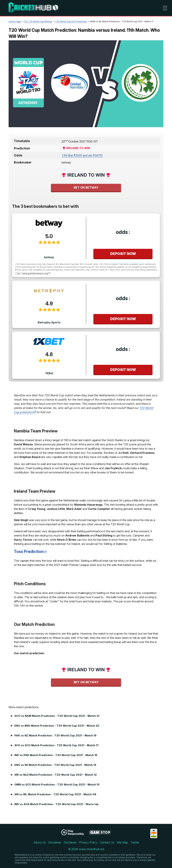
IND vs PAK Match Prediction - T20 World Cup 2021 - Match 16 (56, 755)
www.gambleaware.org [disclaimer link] (35, 273)
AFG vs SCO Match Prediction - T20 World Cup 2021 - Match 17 (57, 745)
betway (49, 257)
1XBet (49, 373)
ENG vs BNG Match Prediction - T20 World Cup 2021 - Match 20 (57, 726)
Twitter (135, 842)
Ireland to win (78, 148)
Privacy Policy (88, 842)
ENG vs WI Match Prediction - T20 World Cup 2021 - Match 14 (55, 765)
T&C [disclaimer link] (18, 273)
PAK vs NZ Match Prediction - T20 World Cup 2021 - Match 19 (55, 735)
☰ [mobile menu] (165, 8)
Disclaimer (55, 842)
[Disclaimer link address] (100, 834)
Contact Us (107, 842)
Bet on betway (86, 187)
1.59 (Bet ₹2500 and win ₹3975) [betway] (82, 155)
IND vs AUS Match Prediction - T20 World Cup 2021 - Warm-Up (56, 804)
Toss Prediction (29, 552)
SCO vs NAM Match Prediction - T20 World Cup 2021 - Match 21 (57, 716)
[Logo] (33, 8)
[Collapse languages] (154, 830)
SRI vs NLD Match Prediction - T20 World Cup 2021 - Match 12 (56, 775)
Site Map (122, 842)
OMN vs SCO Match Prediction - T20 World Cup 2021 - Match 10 (57, 785)
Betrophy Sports (49, 322)
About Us (40, 842)
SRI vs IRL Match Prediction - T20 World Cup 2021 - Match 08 (55, 794)
